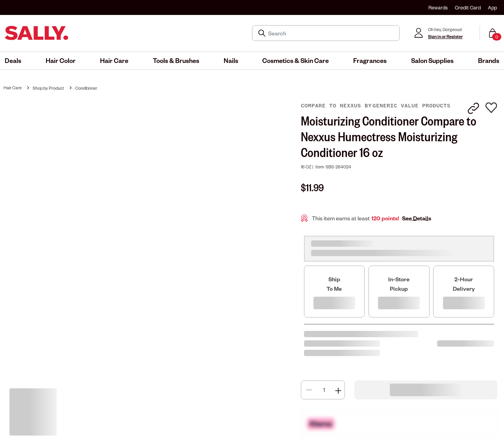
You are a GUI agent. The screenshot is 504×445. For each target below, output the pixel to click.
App (492, 7)
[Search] (331, 33)
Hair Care (13, 88)
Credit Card (468, 7)
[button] (13, 61)
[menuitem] (13, 61)
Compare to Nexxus (333, 106)
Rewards (438, 7)
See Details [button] (417, 218)
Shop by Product (48, 88)
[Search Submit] (263, 33)
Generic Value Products (411, 106)
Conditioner (86, 88)
